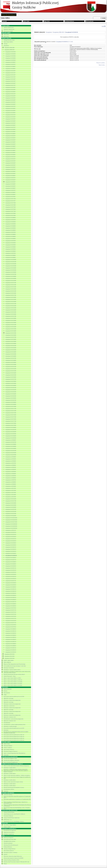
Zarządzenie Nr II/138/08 (11, 339)
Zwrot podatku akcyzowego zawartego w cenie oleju (15, 666)
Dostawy (5, 691)
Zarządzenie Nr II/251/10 (11, 568)
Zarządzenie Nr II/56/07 (10, 167)
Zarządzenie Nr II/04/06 (10, 58)
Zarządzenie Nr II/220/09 (11, 507)
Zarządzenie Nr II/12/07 (10, 75)
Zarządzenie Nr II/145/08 (11, 354)
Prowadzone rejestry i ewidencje (10, 852)
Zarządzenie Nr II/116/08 (11, 293)
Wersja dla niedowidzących (9, 15)
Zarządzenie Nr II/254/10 (11, 574)
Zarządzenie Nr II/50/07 (10, 155)
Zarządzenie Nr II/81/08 (10, 220)
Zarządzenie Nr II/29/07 (10, 111)
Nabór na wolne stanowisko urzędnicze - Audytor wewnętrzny (17, 775)
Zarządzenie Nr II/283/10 (11, 633)
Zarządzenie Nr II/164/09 (11, 394)
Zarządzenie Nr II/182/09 (11, 432)
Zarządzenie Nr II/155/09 (11, 375)
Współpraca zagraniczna (9, 834)
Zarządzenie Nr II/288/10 (11, 644)
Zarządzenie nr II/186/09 (11, 440)
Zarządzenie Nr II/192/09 (11, 453)
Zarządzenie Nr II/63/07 (10, 182)
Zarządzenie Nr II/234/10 (11, 537)
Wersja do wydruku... (101, 63)
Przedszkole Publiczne (8, 816)
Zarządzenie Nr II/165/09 (11, 396)
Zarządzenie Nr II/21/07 (10, 94)
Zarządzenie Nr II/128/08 (11, 318)
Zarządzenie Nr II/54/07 (10, 163)
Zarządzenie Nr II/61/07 (10, 178)
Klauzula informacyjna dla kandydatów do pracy (14, 787)
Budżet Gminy (7, 744)
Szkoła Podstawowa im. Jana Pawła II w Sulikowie (14, 814)
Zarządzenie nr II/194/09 (11, 457)
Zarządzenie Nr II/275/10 (11, 618)
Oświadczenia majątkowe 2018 (10, 759)
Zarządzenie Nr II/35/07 (10, 123)
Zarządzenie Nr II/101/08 (11, 262)
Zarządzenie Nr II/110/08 (11, 281)
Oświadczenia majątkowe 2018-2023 (11, 760)
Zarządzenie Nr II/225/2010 (11, 518)
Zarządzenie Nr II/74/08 (10, 205)
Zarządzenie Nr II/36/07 (10, 125)
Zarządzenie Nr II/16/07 (10, 83)
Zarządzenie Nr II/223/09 (11, 514)
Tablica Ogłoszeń (7, 662)
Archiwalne (6, 755)
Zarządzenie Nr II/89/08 (10, 236)
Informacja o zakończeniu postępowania (12, 700)
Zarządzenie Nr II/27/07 (10, 106)
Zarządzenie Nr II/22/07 (10, 96)
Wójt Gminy (6, 35)
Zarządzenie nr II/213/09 (11, 493)
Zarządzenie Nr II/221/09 (11, 509)
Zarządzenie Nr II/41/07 (10, 136)
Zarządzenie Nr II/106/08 (11, 272)
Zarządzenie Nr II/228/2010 (11, 524)
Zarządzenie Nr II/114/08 (11, 289)
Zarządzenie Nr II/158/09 (11, 381)
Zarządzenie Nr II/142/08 (11, 348)
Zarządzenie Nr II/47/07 (10, 148)
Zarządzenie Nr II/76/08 (10, 209)
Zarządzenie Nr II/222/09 (11, 511)
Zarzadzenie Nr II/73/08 (10, 203)
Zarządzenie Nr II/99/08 (10, 257)
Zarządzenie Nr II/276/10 (11, 621)
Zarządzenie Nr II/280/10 (11, 629)
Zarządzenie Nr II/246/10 (11, 558)
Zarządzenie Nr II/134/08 (11, 331)
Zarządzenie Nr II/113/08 (11, 287)
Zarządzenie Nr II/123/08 (11, 308)
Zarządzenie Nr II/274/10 (11, 616)
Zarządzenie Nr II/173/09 (11, 413)
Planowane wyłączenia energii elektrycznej (13, 856)
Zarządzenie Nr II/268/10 (11, 604)
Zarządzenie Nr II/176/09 (11, 419)
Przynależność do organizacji (10, 830)
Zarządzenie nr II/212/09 (11, 490)
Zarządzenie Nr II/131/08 (11, 325)
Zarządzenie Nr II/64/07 (10, 184)
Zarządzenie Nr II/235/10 (11, 539)
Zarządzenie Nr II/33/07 (10, 119)
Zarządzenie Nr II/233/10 (11, 535)
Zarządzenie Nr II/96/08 (10, 251)
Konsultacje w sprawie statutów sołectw (12, 670)
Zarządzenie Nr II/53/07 (10, 161)
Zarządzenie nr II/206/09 (11, 478)
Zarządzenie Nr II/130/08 (11, 323)
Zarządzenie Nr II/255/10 (11, 576)
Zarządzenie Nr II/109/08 (11, 278)
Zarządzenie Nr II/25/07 (10, 102)
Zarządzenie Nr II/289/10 (11, 646)
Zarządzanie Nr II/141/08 (11, 346)
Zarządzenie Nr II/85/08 (10, 228)
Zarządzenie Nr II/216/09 (11, 499)
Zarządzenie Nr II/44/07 (10, 142)
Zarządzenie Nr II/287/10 (11, 642)
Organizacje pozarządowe (9, 832)
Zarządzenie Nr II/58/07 (10, 171)
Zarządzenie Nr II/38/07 (10, 129)
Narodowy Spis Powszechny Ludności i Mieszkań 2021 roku (16, 862)
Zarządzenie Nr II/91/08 (10, 241)
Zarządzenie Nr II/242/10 (11, 549)
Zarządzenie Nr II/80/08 (10, 218)
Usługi (5, 695)
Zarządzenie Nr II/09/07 (10, 69)
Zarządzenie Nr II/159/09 (11, 383)
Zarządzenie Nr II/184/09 (11, 436)
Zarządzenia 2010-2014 (9, 654)
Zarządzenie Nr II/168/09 (11, 402)
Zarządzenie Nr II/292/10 (11, 650)
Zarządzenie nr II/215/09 (11, 497)
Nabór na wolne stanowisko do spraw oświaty (13, 782)
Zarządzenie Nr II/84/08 (10, 226)
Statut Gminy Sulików (8, 42)
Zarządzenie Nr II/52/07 (10, 159)
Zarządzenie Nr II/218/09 (11, 503)
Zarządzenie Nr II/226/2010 (11, 520)
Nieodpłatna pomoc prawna (9, 841)
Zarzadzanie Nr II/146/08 (11, 356)
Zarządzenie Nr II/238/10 (11, 543)
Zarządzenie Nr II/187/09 (11, 442)
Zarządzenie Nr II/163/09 (11, 392)
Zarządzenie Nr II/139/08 (11, 341)
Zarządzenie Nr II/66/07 (10, 188)
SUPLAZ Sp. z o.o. (8, 820)
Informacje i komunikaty (9, 668)
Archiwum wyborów (8, 795)
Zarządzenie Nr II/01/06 (10, 52)
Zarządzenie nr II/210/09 (11, 486)
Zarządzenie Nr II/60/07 (10, 176)
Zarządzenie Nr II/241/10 (11, 547)
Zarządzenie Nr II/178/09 (11, 423)
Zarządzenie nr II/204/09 (11, 474)
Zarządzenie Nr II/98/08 (10, 255)
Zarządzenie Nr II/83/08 (10, 224)
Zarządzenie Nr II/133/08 (11, 329)
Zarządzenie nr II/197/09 (11, 463)
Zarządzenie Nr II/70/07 (10, 197)
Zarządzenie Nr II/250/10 (11, 566)
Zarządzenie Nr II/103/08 (11, 266)
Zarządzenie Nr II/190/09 (11, 448)
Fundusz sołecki (7, 827)
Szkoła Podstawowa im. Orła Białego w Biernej (14, 821)
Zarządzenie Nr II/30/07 (10, 113)
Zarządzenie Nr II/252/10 (11, 570)
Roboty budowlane (8, 689)
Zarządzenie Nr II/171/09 (11, 409)
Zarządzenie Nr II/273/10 (11, 614)
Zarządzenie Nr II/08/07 (10, 66)
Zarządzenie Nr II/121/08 (11, 304)
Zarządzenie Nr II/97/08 (10, 253)
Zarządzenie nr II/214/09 (11, 495)
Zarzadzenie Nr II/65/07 (10, 186)
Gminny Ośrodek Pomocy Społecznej (12, 818)
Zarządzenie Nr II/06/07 (10, 62)
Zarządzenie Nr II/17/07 (10, 85)
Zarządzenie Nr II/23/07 (10, 98)
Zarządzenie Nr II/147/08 (11, 358)
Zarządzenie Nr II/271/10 (11, 610)
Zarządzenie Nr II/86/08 (10, 230)
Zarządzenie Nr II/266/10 (11, 600)
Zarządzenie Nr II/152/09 (11, 369)
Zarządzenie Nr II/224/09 (11, 516)
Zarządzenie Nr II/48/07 (10, 150)
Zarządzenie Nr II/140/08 (11, 344)
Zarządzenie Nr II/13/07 (10, 77)
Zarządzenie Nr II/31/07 (10, 115)
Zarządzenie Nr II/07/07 (10, 64)
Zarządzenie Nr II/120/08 (11, 302)
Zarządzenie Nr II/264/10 (11, 595)
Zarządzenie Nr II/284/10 (11, 635)
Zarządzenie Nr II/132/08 (11, 327)
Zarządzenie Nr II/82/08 (10, 222)
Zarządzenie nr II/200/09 (11, 465)
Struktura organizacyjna (9, 27)
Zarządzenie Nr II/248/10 (11, 562)
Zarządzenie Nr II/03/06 (10, 56)
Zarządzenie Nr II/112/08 (11, 285)
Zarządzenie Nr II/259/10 (11, 585)
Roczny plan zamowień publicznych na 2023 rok (14, 738)
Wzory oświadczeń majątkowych (11, 762)
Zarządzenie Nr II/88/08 (10, 234)
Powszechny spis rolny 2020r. (10, 839)
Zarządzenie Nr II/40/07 (10, 134)
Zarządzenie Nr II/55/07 (10, 165)
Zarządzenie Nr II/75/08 (10, 207)
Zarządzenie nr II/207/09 (11, 480)
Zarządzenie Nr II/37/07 (10, 127)
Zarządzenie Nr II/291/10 (11, 648)
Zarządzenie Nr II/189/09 (11, 446)
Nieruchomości (7, 693)
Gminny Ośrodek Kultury (9, 812)
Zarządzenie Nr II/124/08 (11, 310)
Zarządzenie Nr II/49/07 (10, 153)
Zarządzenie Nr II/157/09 (11, 379)
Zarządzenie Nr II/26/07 (10, 104)
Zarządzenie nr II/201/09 (11, 467)
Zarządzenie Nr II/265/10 (11, 597)
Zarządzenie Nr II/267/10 (11, 602)
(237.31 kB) (64, 42)
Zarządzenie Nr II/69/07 (10, 194)
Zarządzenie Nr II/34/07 (10, 121)
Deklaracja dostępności (8, 838)
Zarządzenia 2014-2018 (9, 656)
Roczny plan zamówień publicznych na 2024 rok (14, 740)
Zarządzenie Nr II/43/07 (10, 140)
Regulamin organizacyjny (9, 29)
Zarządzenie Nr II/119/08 (11, 299)
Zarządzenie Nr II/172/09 (11, 411)
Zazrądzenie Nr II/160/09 (11, 385)
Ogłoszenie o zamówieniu (9, 706)
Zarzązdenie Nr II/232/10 (11, 532)
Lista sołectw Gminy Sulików (10, 825)
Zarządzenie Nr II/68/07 (10, 192)
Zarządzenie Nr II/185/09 (11, 438)
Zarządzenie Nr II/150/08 (11, 365)
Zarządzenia (6, 46)
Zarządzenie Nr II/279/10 (11, 627)
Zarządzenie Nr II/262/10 (11, 591)
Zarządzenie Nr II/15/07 (10, 81)
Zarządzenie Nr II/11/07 (10, 73)
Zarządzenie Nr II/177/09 (11, 421)
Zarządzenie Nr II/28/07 (10, 108)
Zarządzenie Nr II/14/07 (10, 79)
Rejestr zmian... (102, 65)
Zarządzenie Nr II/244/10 (11, 553)
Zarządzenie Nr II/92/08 (10, 243)
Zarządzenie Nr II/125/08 (11, 312)
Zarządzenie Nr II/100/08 (11, 260)
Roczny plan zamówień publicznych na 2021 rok (14, 735)
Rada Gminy (6, 36)
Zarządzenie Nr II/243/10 (11, 551)
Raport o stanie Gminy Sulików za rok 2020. (13, 682)
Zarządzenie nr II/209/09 (11, 484)
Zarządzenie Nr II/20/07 (10, 92)
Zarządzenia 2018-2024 (9, 658)
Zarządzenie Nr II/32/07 (10, 117)
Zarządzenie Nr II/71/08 (10, 199)
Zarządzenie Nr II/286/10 (11, 639)
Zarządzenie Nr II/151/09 (11, 367)
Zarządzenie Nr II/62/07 (10, 180)
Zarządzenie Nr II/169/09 (11, 404)
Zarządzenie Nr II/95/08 (10, 249)
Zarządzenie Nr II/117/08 (11, 295)
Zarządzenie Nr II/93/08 (10, 245)
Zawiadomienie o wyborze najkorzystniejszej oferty (14, 724)
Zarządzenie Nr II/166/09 (11, 398)
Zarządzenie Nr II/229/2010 (11, 526)
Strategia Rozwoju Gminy (9, 40)
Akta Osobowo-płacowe (9, 851)
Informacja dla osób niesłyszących (11, 845)
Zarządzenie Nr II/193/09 (11, 455)
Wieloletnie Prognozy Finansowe (11, 751)
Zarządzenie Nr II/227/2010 (11, 522)
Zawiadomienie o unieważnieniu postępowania (13, 719)
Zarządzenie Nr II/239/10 (11, 545)
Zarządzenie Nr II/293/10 (11, 652)
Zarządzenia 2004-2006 (9, 48)
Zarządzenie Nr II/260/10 (11, 587)
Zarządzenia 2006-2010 (9, 50)
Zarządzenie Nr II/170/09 (11, 406)
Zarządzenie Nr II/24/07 (10, 100)
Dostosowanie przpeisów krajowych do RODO (13, 858)
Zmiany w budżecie (8, 748)
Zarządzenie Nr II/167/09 (11, 400)
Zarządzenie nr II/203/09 (11, 472)
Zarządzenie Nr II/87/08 (10, 232)
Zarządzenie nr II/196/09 (11, 461)
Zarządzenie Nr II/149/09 (11, 362)
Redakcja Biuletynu (8, 847)
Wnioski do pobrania (8, 843)
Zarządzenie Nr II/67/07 (10, 190)
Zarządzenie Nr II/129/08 (11, 320)
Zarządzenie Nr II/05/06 (10, 60)
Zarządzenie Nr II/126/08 (11, 314)
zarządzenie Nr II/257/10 (11, 581)
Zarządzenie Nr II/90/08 (10, 239)
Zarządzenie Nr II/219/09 (11, 505)
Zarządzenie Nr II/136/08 (11, 335)
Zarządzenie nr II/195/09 (11, 459)
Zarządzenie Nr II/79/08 (10, 215)
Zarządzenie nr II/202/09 (11, 469)
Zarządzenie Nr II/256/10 (11, 579)
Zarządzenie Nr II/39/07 (10, 132)
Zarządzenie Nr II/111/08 (11, 283)
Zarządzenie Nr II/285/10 (11, 637)
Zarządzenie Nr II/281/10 (11, 631)
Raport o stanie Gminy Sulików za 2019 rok (13, 680)
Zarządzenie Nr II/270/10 (11, 608)
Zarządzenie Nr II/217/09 (11, 501)
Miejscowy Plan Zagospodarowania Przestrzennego (14, 664)
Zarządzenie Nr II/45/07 (10, 144)
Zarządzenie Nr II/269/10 (11, 606)
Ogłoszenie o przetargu (8, 698)
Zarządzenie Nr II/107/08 (11, 274)
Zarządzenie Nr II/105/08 (11, 270)
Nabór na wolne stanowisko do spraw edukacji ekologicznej (16, 766)
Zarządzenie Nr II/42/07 (10, 138)
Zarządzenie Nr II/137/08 (11, 337)
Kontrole (5, 854)
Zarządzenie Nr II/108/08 (11, 276)
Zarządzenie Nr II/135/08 (11, 333)
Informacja (6, 730)
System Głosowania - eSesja (10, 676)
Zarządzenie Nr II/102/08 (11, 264)
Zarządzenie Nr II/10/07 (10, 71)
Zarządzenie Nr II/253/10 (11, 572)
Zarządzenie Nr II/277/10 (11, 623)
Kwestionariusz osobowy (9, 789)
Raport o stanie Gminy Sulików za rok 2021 (13, 684)
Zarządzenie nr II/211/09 (11, 488)
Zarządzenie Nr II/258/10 (11, 583)
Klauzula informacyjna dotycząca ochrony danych (14, 674)
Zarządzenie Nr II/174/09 (11, 415)
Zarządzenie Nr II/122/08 (11, 306)
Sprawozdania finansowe (9, 749)
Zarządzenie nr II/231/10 (11, 530)
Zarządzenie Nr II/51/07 (10, 157)
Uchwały (6, 44)
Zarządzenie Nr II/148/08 (11, 360)
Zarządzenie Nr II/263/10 (11, 593)
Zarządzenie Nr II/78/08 (10, 213)
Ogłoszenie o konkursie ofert (10, 717)
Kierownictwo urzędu (8, 31)
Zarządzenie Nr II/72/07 (10, 201)
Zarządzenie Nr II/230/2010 (11, 528)
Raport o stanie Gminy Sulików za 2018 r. (12, 678)
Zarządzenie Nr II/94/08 (10, 247)
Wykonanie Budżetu (8, 746)
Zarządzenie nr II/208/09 (11, 482)
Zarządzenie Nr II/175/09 (11, 417)
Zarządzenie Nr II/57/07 (10, 169)
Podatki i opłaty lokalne (9, 660)
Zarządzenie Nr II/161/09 (11, 388)
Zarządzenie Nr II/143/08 (11, 350)
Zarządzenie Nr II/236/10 (11, 541)
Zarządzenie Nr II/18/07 (10, 87)
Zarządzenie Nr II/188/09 (11, 444)
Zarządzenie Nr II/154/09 (11, 373)
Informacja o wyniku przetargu (10, 726)
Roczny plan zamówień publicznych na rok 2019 (14, 728)
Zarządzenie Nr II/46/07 (10, 146)
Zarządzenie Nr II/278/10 (11, 625)
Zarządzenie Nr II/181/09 (11, 430)
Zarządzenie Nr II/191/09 (11, 451)
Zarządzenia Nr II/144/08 (11, 352)
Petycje (5, 864)
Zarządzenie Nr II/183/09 (11, 434)
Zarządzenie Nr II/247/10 (11, 560)
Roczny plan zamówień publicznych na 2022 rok (14, 737)
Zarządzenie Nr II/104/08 (11, 268)
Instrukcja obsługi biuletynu (9, 849)
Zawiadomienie (7, 723)
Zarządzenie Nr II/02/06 (10, 54)
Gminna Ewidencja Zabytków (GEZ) (11, 860)
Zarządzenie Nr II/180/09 (11, 427)
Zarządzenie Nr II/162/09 (11, 390)
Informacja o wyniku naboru (10, 768)
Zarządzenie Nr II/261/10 (11, 589)
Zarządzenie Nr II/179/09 (11, 425)
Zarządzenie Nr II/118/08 (11, 297)
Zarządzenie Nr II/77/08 (10, 211)
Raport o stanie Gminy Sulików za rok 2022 (13, 686)
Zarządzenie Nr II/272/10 (11, 612)
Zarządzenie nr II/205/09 (11, 476)
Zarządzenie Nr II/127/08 (11, 316)
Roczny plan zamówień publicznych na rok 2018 (14, 696)
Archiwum (6, 791)
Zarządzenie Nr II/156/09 (11, 377)
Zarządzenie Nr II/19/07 (10, 90)
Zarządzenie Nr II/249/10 (11, 564)
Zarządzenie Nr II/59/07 (10, 174)
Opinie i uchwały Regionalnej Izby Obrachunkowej (14, 753)
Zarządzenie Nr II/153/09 (11, 371)
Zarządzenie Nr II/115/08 (11, 291)
